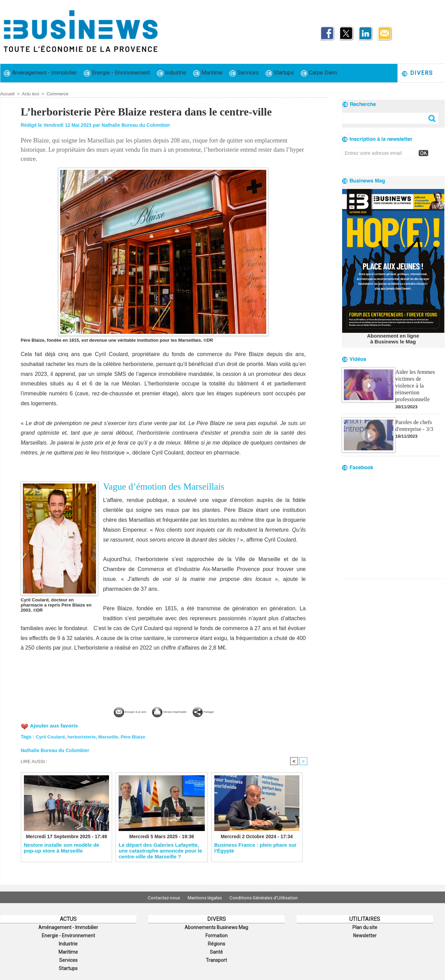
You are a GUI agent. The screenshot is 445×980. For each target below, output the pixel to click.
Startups (280, 73)
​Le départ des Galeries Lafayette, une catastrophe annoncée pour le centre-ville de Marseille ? (160, 851)
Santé (216, 950)
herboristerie (83, 736)
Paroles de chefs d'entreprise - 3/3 (414, 417)
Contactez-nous (159, 897)
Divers (417, 73)
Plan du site (365, 927)
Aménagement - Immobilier (40, 73)
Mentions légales (205, 897)
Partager (226, 711)
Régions (217, 942)
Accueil (8, 94)
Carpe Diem (319, 73)
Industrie (172, 73)
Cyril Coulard (51, 736)
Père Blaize (136, 736)
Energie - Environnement (117, 73)
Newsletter (365, 935)
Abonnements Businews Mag (216, 927)
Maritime (208, 73)
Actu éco (31, 94)
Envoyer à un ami (112, 711)
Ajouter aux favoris (55, 725)
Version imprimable (175, 711)
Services (244, 73)
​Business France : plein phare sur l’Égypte (255, 848)
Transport (216, 957)
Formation (216, 935)
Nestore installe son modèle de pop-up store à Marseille (62, 848)
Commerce (57, 94)
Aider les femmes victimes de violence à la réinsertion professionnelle (418, 381)
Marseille (111, 736)
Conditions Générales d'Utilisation (268, 897)
